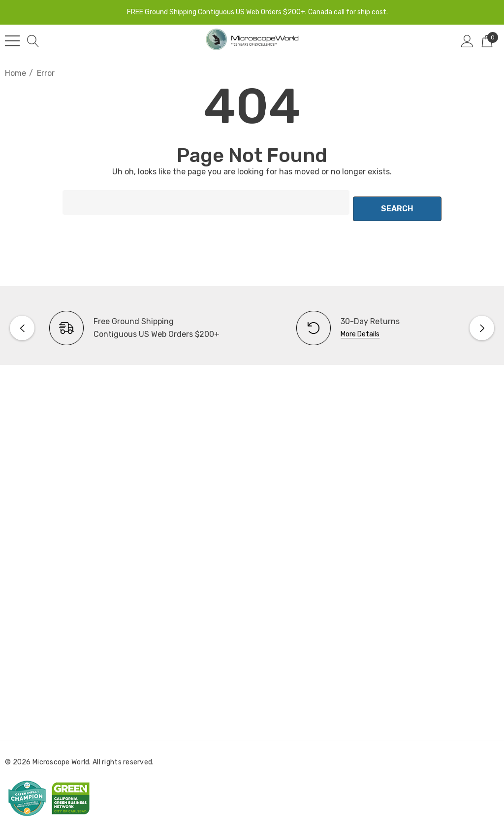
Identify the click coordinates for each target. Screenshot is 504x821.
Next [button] (482, 322)
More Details (360, 328)
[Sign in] (467, 41)
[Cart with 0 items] (487, 41)
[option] (128, 322)
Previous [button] (22, 322)
